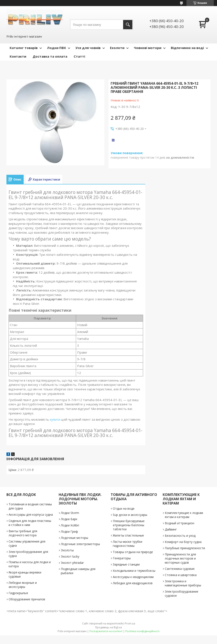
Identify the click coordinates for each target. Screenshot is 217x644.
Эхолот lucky (70, 556)
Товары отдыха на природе (133, 552)
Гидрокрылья (18, 593)
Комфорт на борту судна (183, 542)
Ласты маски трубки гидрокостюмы (128, 544)
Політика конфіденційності (142, 631)
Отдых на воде (124, 508)
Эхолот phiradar (72, 563)
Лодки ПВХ (57, 48)
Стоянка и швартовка (181, 575)
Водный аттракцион (180, 523)
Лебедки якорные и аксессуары (23, 585)
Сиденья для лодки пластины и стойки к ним (30, 523)
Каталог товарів (24, 48)
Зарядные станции (126, 564)
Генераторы (122, 558)
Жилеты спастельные (128, 535)
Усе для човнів (88, 48)
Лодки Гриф (69, 531)
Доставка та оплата (50, 56)
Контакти (18, 56)
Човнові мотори (148, 48)
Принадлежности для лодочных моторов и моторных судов (180, 558)
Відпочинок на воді (187, 48)
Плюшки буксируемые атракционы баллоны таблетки (129, 525)
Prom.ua (130, 623)
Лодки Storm (70, 513)
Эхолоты (67, 550)
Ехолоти (117, 48)
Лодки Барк (69, 519)
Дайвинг (171, 529)
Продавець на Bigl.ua (108, 627)
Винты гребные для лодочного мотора (23, 533)
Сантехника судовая (180, 569)
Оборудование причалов (27, 599)
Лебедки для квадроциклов (133, 583)
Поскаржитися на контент (106, 631)
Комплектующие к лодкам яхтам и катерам (184, 515)
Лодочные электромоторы (80, 544)
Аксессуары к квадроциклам (133, 577)
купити (55, 419)
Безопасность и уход (180, 536)
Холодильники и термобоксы (134, 571)
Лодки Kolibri (70, 525)
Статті (79, 56)
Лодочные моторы (74, 538)
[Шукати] (128, 25)
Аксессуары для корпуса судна (31, 514)
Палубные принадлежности (185, 548)
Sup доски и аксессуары (130, 515)
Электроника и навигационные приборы (183, 583)
